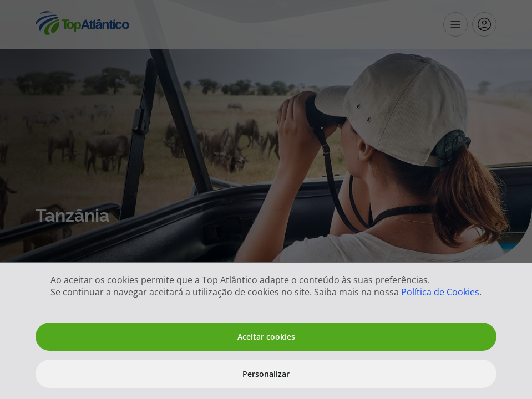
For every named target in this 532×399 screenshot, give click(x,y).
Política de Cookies (440, 292)
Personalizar (266, 374)
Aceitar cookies (266, 337)
